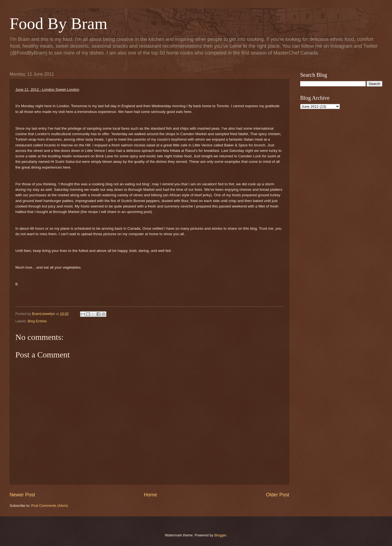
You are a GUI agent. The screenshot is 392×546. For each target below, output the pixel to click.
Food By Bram (59, 24)
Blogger (220, 535)
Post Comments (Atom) (50, 506)
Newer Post (22, 495)
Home (150, 495)
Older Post (278, 495)
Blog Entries (37, 321)
